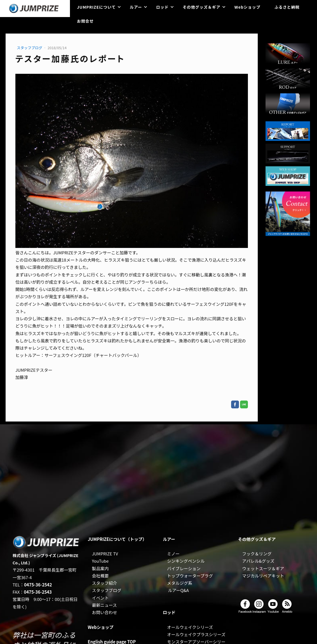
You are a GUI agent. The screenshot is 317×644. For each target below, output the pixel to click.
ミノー (173, 554)
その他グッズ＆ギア (202, 7)
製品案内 (100, 568)
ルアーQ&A (178, 590)
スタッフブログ (30, 48)
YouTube (100, 561)
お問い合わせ (105, 612)
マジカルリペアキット (263, 576)
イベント (100, 598)
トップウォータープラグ (190, 576)
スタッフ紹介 (105, 583)
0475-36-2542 (38, 585)
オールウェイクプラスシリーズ (196, 634)
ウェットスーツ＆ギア (263, 568)
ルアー (136, 7)
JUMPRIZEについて (96, 7)
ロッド (162, 7)
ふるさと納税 (287, 7)
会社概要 (100, 576)
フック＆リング (257, 554)
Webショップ (247, 7)
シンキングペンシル (186, 561)
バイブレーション (184, 568)
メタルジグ (178, 583)
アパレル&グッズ (258, 561)
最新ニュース (105, 605)
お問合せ (85, 21)
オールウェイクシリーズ (190, 627)
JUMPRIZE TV (105, 554)
